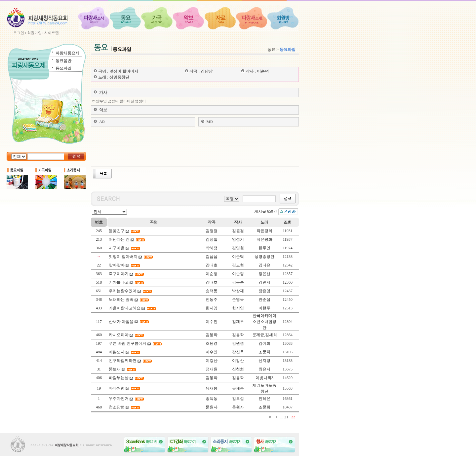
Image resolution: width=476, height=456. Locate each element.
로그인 (19, 33)
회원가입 (34, 33)
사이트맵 (52, 33)
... (282, 417)
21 (286, 417)
